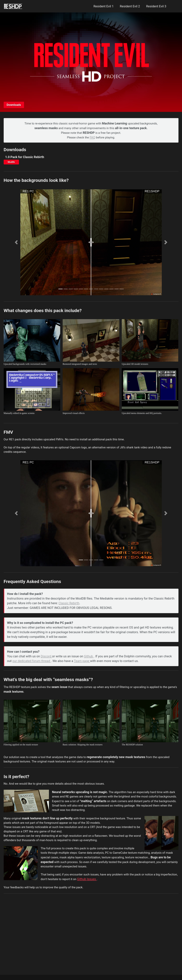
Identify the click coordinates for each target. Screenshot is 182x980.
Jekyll (18, 972)
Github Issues (108, 898)
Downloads (14, 105)
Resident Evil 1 (103, 6)
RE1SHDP (152, 193)
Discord (47, 663)
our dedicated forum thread (32, 668)
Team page (82, 668)
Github (89, 663)
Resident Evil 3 (155, 6)
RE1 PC (28, 193)
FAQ (92, 138)
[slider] (91, 244)
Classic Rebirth (69, 609)
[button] (16, 244)
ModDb (12, 163)
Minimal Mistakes (31, 972)
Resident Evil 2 (129, 6)
